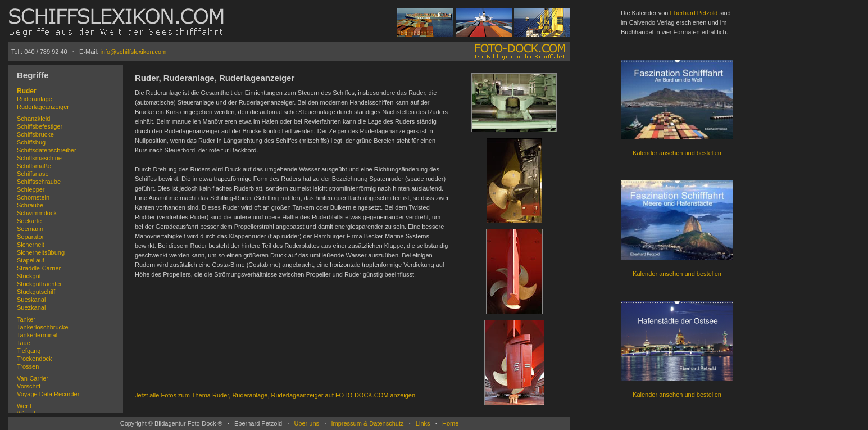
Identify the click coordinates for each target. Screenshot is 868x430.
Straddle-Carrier (39, 268)
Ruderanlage (35, 99)
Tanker (26, 319)
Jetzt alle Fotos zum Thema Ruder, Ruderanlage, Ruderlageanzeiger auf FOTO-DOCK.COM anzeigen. (276, 395)
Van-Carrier (33, 378)
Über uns (306, 423)
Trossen (28, 366)
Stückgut (29, 276)
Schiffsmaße (34, 166)
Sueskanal (31, 300)
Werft (24, 406)
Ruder (27, 91)
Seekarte (29, 221)
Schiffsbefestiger (40, 126)
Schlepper (31, 189)
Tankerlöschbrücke (43, 327)
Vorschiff (29, 386)
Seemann (30, 229)
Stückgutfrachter (39, 284)
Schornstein (33, 197)
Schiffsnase (33, 174)
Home (450, 423)
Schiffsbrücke (35, 134)
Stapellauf (31, 260)
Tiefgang (29, 351)
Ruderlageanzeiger (43, 107)
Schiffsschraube (39, 182)
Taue (24, 343)
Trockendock (35, 359)
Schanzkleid (33, 119)
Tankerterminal (37, 335)
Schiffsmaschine (39, 158)
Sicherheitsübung (41, 252)
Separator (30, 237)
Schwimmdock (37, 213)
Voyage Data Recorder (48, 394)
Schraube (30, 205)
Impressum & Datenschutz (367, 423)
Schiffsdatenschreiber (47, 150)
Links (423, 423)
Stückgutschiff (36, 292)
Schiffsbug (31, 142)
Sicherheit (31, 245)
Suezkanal (31, 307)
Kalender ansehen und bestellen (677, 153)
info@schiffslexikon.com (133, 52)
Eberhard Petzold (694, 13)
